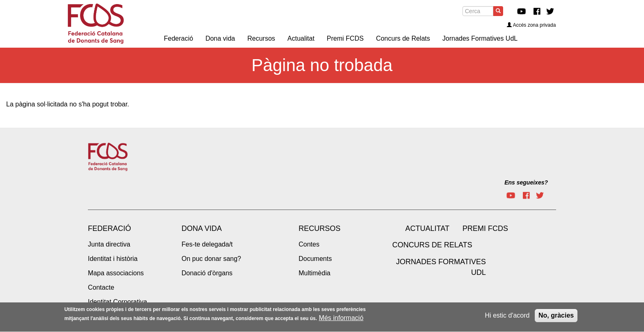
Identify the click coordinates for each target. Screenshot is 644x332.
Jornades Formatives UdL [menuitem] (480, 38)
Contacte (101, 287)
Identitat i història (113, 259)
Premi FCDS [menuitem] (345, 38)
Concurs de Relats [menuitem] (403, 38)
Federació (109, 228)
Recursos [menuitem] (261, 38)
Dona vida (202, 228)
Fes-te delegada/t (207, 244)
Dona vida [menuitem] (220, 38)
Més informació (341, 321)
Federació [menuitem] (178, 38)
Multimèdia (314, 273)
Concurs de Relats (432, 245)
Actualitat (427, 228)
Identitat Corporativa (117, 302)
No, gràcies (556, 318)
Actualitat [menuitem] (301, 38)
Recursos (320, 228)
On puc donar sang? (211, 259)
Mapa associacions (116, 273)
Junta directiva (109, 244)
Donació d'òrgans (207, 273)
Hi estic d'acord (507, 318)
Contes (309, 244)
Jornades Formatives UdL (441, 267)
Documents (315, 259)
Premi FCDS (485, 228)
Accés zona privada (531, 25)
